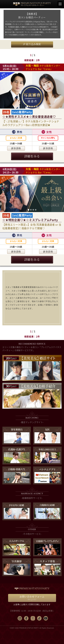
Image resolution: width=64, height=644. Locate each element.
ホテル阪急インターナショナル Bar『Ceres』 (43, 67)
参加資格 (16, 148)
